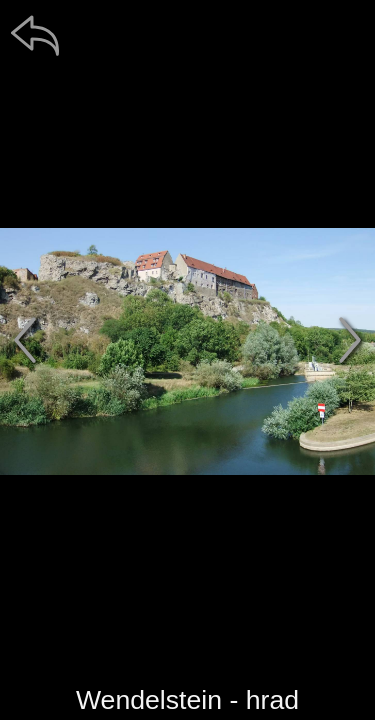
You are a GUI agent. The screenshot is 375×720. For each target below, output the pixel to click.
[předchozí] (25, 340)
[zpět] (35, 35)
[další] (350, 340)
